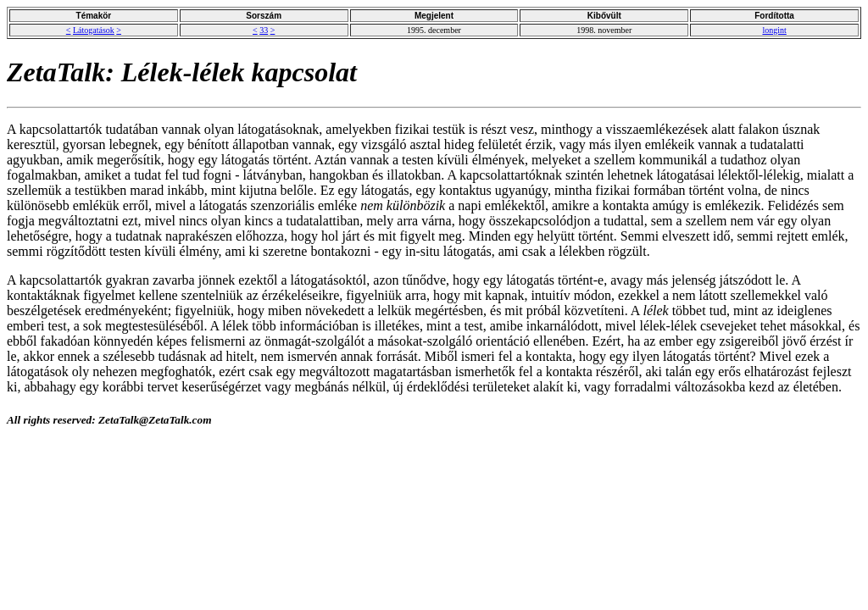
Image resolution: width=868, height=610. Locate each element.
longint (774, 30)
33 (264, 30)
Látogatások (94, 30)
